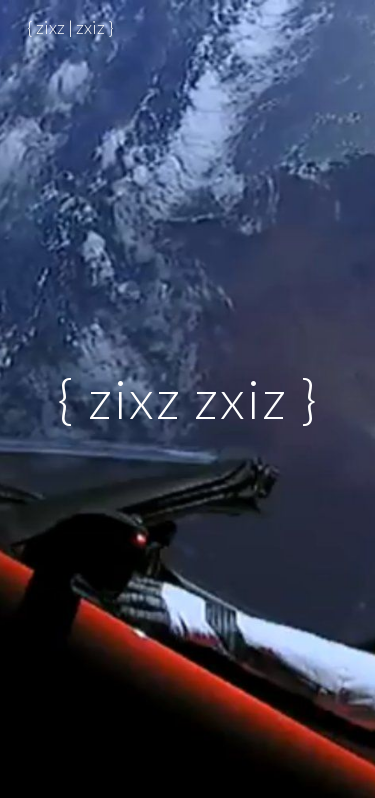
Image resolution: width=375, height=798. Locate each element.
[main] (188, 398)
